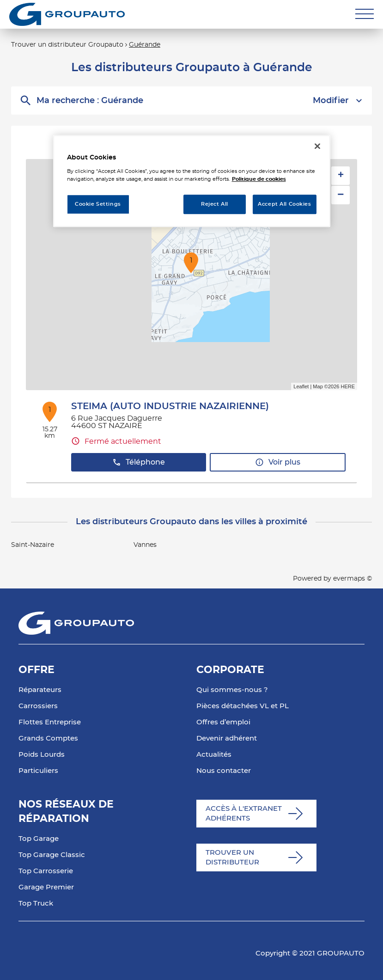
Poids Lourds (42, 755)
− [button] (340, 195)
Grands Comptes (48, 738)
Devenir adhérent (227, 738)
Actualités (214, 755)
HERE (348, 386)
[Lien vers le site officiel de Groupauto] (67, 14)
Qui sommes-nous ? (232, 690)
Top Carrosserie (46, 871)
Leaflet (301, 386)
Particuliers (38, 771)
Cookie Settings (98, 204)
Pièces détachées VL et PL (243, 706)
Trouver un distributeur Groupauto (67, 45)
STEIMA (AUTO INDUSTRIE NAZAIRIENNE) (170, 406)
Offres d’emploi (223, 722)
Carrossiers (38, 706)
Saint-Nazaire (33, 545)
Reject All (215, 204)
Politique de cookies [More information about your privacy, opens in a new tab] (259, 179)
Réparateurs (40, 690)
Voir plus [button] (278, 462)
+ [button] (341, 176)
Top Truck (36, 903)
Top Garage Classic (52, 855)
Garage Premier (46, 887)
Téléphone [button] (139, 462)
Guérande (145, 45)
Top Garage (39, 839)
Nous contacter (224, 771)
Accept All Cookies (284, 204)
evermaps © (353, 579)
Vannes (145, 545)
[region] (192, 181)
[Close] (317, 146)
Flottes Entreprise (50, 722)
